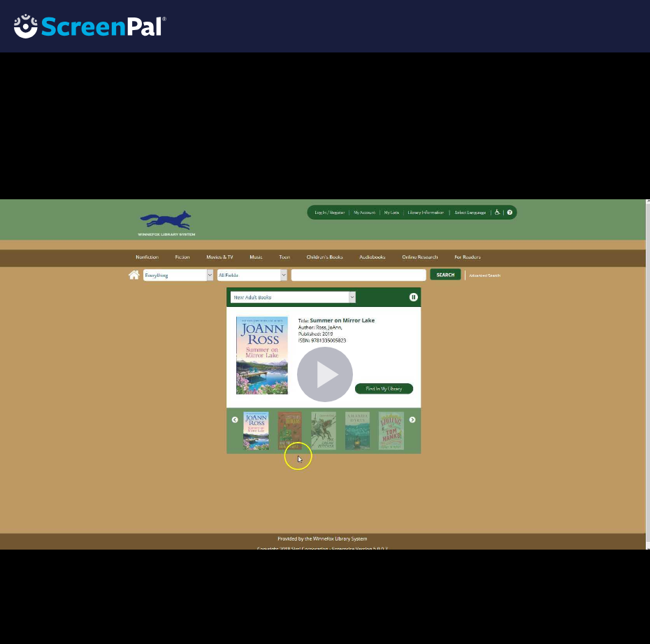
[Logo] (83, 26)
